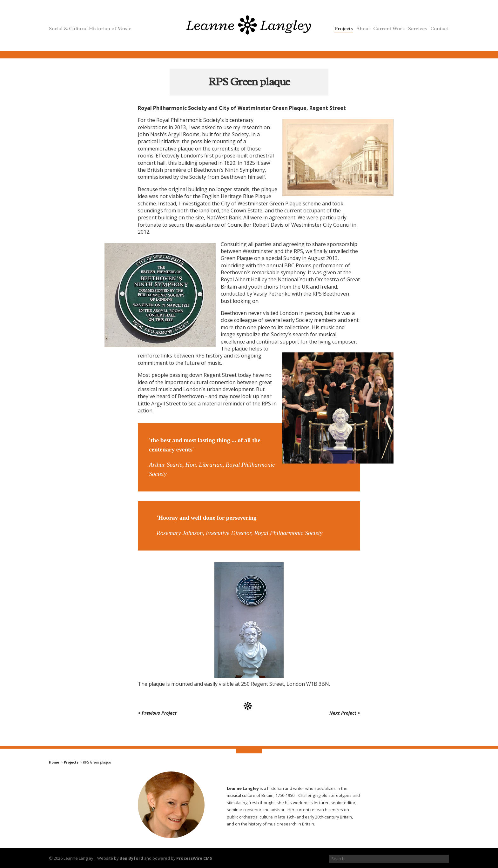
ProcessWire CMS (194, 858)
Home (54, 762)
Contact (439, 29)
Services (417, 29)
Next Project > (345, 713)
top (249, 752)
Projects (344, 29)
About (363, 29)
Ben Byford (131, 858)
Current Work (389, 29)
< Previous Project (157, 713)
